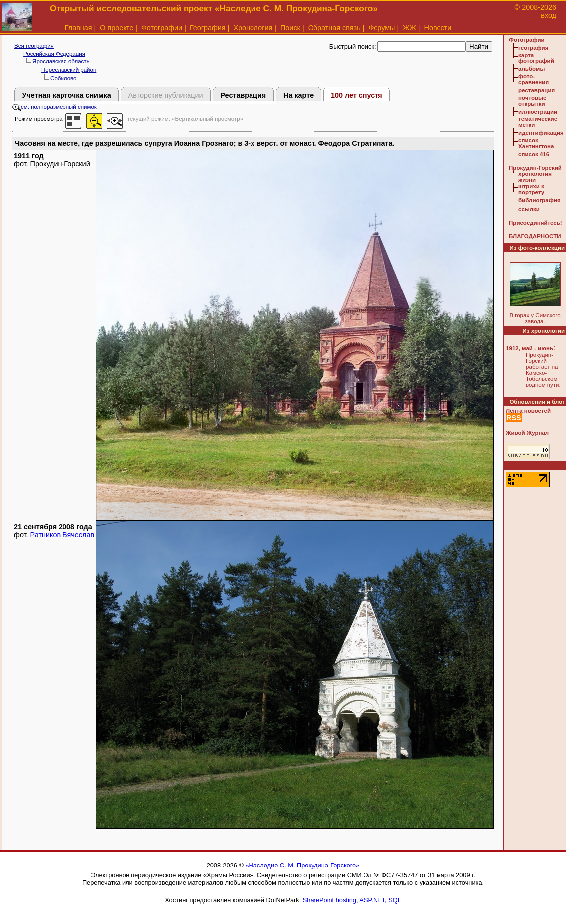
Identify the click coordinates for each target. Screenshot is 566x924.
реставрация (536, 90)
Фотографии (162, 28)
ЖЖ (409, 28)
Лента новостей (528, 411)
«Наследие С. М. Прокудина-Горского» (302, 865)
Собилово (63, 78)
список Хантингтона (536, 143)
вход (548, 15)
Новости (438, 28)
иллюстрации (538, 112)
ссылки (529, 209)
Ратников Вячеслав (62, 535)
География (208, 28)
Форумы (381, 28)
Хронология (253, 28)
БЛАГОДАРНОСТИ (535, 236)
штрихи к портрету (531, 189)
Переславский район (69, 70)
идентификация (541, 133)
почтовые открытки (532, 101)
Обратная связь (334, 28)
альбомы (532, 69)
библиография (539, 200)
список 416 (534, 154)
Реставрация (243, 95)
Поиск (290, 28)
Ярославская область (61, 61)
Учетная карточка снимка (66, 95)
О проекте (117, 28)
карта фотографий (536, 58)
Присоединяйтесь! (535, 223)
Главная (79, 28)
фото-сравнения (534, 79)
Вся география (34, 46)
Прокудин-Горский (535, 168)
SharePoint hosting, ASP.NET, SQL (352, 900)
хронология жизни (535, 177)
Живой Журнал (527, 433)
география (533, 48)
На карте (298, 95)
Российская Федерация (54, 54)
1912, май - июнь (530, 348)
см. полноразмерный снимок (55, 107)
